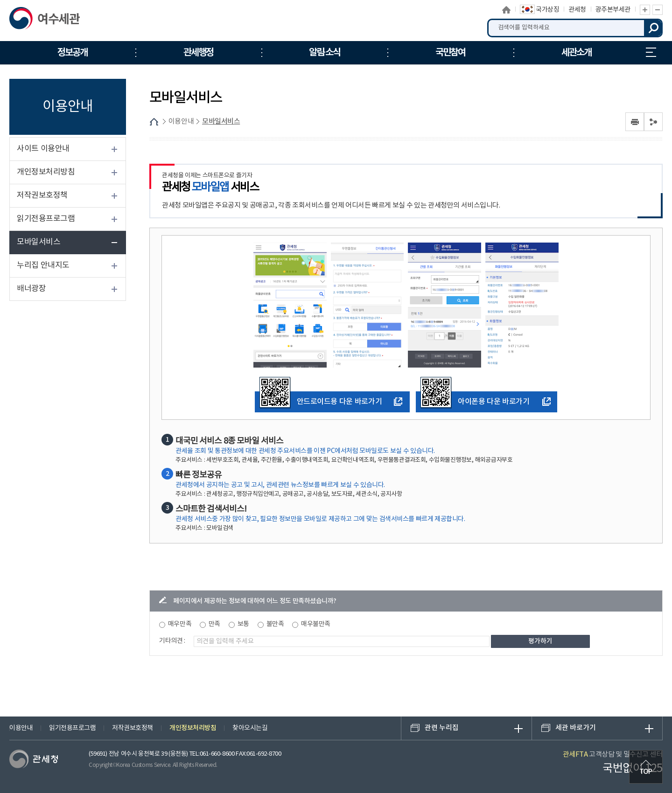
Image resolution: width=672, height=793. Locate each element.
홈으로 (507, 10)
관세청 (577, 10)
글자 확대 (645, 10)
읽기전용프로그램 (46, 219)
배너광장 (31, 289)
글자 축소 (658, 10)
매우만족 (180, 624)
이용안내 (181, 122)
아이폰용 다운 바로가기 (475, 400)
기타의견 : (172, 641)
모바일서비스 (38, 242)
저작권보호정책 (42, 195)
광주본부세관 (613, 10)
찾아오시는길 (250, 728)
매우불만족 (316, 624)
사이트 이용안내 (43, 149)
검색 (653, 28)
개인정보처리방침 (46, 172)
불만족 (275, 624)
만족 (214, 624)
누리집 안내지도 (651, 52)
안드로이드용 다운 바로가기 (321, 400)
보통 (243, 624)
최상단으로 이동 (646, 767)
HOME (154, 122)
